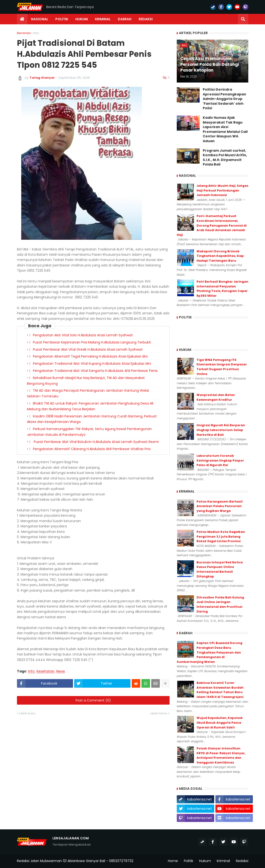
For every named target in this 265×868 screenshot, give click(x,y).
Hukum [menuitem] (82, 19)
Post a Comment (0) (93, 700)
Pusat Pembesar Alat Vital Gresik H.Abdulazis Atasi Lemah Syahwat (88, 349)
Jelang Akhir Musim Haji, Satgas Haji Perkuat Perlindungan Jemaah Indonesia (222, 190)
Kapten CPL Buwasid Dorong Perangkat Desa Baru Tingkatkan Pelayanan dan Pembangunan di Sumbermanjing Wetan (210, 652)
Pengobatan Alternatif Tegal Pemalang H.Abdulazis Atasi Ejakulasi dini (90, 356)
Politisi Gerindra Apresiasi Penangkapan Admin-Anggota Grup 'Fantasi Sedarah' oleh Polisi (224, 99)
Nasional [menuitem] (40, 19)
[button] (243, 19)
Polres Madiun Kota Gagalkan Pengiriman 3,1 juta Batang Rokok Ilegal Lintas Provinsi (221, 536)
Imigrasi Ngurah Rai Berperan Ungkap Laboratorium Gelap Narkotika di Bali (221, 430)
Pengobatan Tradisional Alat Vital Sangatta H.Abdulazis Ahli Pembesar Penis (95, 371)
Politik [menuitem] (62, 19)
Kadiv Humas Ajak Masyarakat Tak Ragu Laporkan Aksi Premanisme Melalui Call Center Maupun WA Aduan (225, 129)
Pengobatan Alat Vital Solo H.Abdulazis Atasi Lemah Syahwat (83, 335)
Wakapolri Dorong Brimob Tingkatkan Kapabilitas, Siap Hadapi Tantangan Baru (220, 256)
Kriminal (223, 861)
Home (173, 861)
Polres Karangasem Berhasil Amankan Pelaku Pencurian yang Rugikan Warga (220, 506)
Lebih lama (159, 713)
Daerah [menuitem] (125, 19)
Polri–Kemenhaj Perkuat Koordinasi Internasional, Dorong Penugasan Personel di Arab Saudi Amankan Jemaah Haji (212, 225)
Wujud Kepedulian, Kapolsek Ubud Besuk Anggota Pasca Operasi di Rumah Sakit (220, 722)
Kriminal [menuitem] (103, 19)
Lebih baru (27, 713)
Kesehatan (45, 671)
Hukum (205, 861)
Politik (189, 861)
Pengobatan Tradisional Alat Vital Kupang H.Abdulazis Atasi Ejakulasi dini (92, 364)
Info (36, 33)
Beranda (24, 33)
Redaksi (242, 861)
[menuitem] (22, 19)
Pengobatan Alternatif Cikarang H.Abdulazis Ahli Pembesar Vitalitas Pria (92, 449)
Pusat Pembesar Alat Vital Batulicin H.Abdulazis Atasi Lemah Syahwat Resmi (96, 442)
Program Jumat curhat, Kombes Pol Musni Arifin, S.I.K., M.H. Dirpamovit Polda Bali (225, 158)
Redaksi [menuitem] (146, 19)
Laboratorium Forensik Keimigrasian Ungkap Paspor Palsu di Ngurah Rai (220, 460)
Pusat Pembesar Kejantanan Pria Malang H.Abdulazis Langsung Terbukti (92, 342)
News (61, 671)
